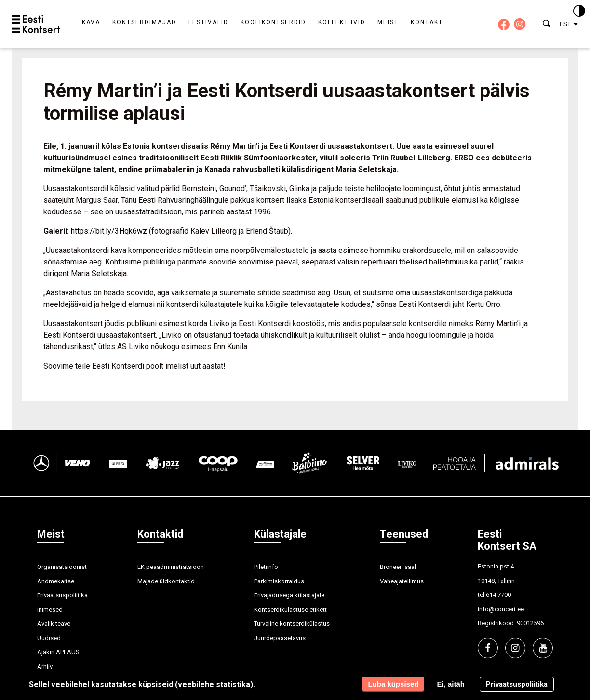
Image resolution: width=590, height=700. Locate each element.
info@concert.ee (501, 609)
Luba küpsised (393, 684)
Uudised (49, 638)
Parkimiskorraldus (279, 581)
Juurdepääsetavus (280, 638)
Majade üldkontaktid (166, 581)
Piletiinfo (266, 567)
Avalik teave (54, 624)
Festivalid (208, 22)
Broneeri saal (398, 567)
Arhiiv (45, 667)
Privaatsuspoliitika (62, 595)
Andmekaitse (56, 581)
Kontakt (427, 22)
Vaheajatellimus (402, 581)
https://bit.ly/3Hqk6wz (109, 231)
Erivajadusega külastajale (289, 595)
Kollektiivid (342, 22)
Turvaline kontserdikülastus (292, 624)
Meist (388, 22)
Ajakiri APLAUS (58, 652)
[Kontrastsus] (579, 12)
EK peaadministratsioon (171, 567)
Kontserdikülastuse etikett (290, 610)
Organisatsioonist (62, 567)
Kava (91, 22)
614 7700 (498, 595)
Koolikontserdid (273, 22)
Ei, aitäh (451, 684)
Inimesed (50, 610)
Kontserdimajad (144, 22)
